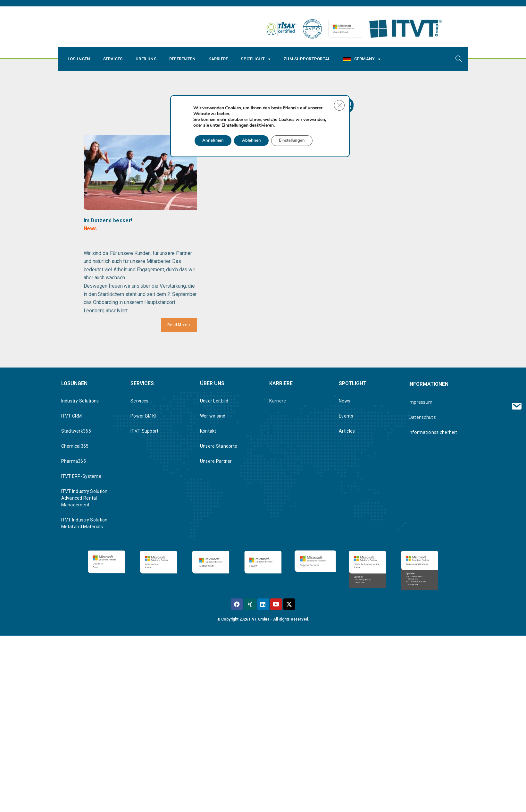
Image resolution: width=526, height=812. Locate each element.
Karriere (218, 59)
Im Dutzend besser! (108, 220)
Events (346, 416)
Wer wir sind (213, 416)
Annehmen (215, 371)
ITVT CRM (72, 416)
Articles (347, 431)
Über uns (146, 59)
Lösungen (79, 59)
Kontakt (208, 431)
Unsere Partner (216, 461)
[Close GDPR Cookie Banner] (339, 335)
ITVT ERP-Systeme (81, 477)
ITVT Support (144, 431)
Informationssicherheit (433, 432)
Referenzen (183, 59)
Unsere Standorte (219, 446)
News (345, 401)
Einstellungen (235, 355)
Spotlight (256, 59)
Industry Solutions (80, 401)
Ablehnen (257, 371)
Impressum (421, 402)
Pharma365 (74, 461)
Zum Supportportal (307, 59)
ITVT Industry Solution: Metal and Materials (85, 524)
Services (113, 59)
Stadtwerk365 (76, 431)
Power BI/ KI (143, 416)
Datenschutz (422, 417)
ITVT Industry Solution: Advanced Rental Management (85, 498)
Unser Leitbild (214, 401)
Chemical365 (75, 446)
